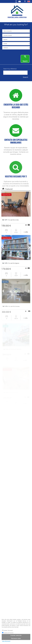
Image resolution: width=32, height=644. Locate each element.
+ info (26, 232)
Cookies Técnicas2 (7, 630)
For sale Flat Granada (11, 306)
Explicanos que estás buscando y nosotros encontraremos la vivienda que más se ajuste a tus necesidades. (16, 186)
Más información (6, 641)
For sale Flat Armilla (10, 220)
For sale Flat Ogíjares (11, 263)
